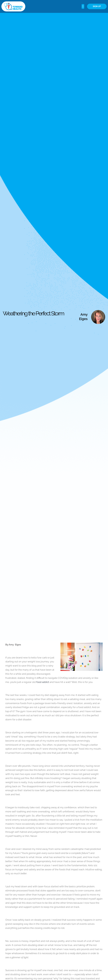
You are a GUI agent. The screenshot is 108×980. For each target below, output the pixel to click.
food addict (43, 682)
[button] (83, 6)
